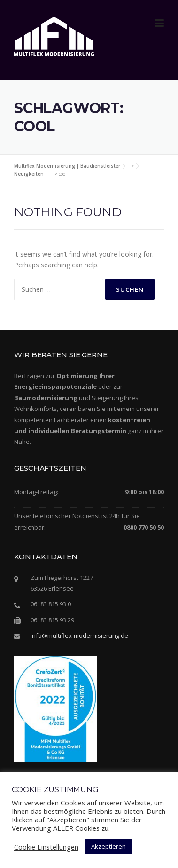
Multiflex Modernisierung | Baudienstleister (67, 166)
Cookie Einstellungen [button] (46, 847)
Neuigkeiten (29, 174)
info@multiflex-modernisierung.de (79, 635)
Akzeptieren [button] (108, 846)
